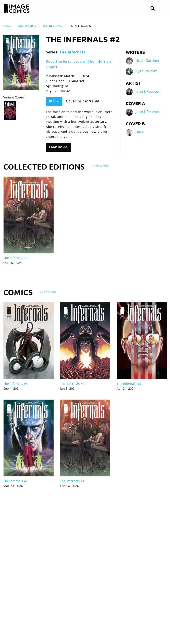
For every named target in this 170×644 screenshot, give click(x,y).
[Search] (153, 8)
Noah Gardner (148, 61)
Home (7, 26)
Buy (54, 101)
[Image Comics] (17, 8)
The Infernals (52, 26)
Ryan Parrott (146, 71)
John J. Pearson (148, 92)
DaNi (140, 132)
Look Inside (58, 147)
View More (100, 166)
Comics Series (27, 26)
